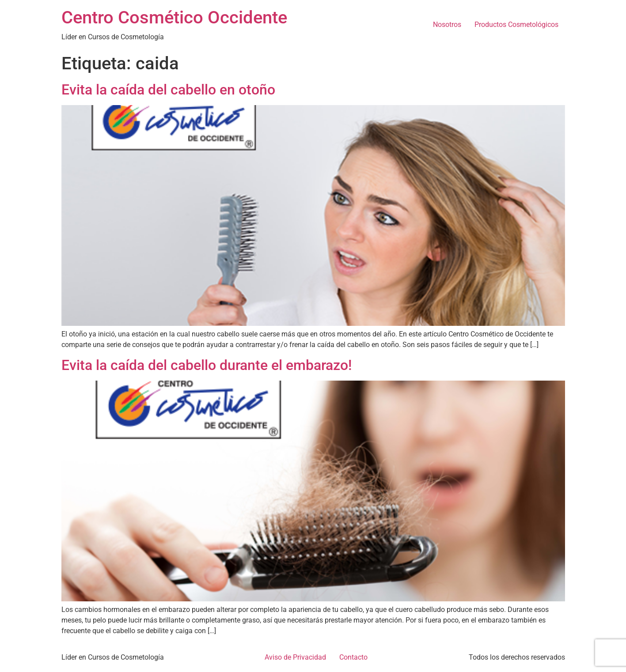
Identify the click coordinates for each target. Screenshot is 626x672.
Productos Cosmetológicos (516, 25)
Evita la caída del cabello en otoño (168, 90)
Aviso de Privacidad (295, 657)
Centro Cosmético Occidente (174, 17)
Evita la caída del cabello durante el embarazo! (207, 365)
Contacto (353, 657)
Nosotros (447, 25)
